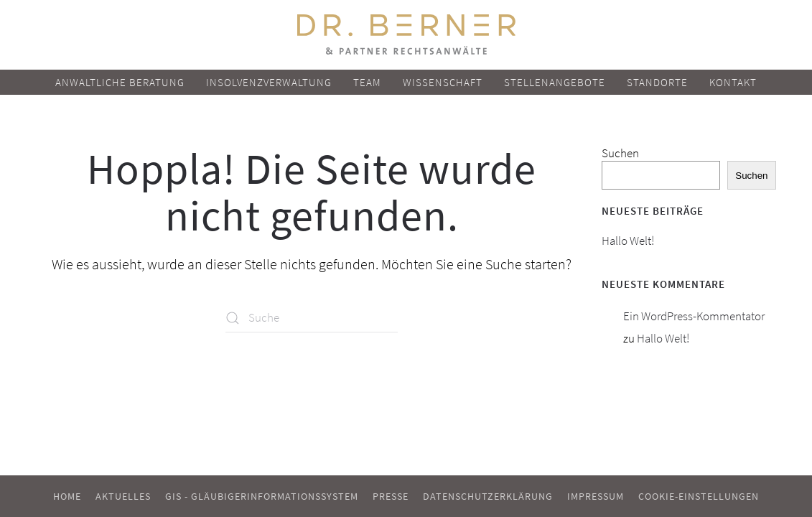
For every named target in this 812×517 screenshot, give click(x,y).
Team (367, 82)
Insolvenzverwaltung (269, 82)
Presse (391, 496)
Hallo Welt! (628, 241)
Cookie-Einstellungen (699, 496)
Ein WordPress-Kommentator (694, 316)
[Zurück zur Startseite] (406, 35)
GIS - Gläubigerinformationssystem (262, 496)
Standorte (657, 82)
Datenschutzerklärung (488, 496)
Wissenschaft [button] (443, 82)
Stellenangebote (555, 82)
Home (67, 496)
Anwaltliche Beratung (120, 82)
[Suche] (312, 318)
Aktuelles (123, 496)
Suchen (620, 153)
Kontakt (733, 82)
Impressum (596, 496)
